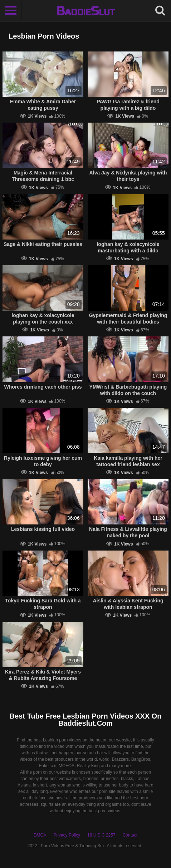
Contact (130, 835)
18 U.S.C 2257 (101, 835)
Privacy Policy (67, 835)
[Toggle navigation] (11, 11)
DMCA (40, 835)
